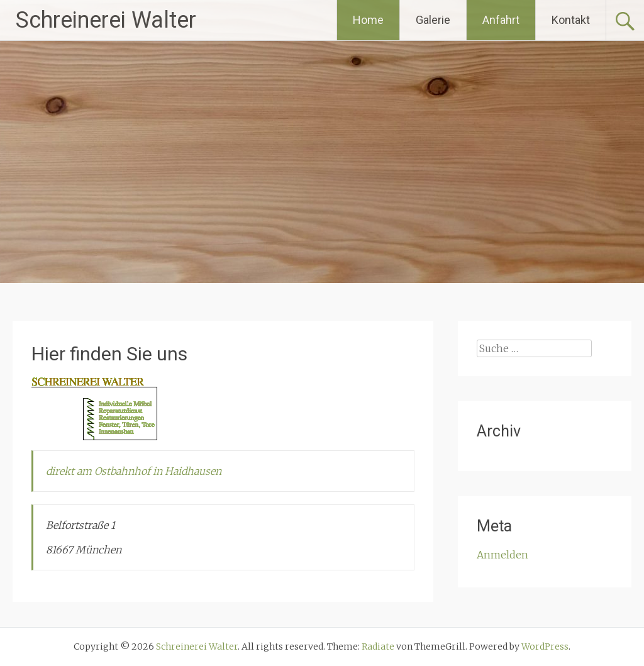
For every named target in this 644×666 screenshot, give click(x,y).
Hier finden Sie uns (109, 354)
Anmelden (502, 555)
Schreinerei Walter (106, 20)
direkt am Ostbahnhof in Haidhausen (134, 471)
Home (368, 20)
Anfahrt (501, 20)
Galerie (433, 20)
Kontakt (571, 20)
